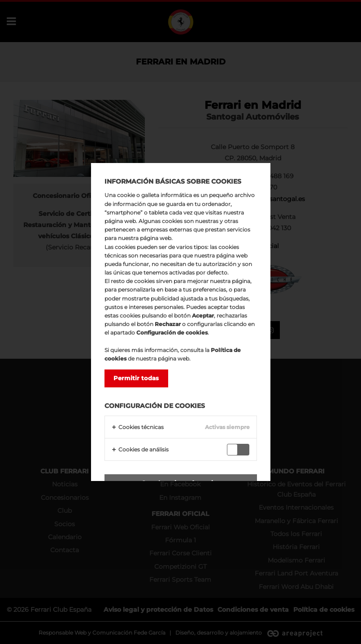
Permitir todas (136, 378)
